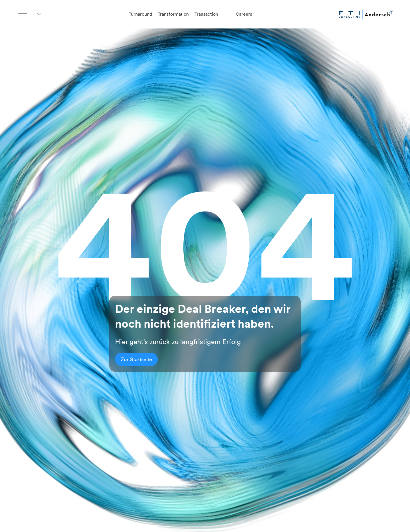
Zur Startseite (136, 359)
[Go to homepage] (366, 14)
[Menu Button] (23, 14)
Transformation (173, 14)
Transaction (206, 14)
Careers (244, 14)
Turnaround (140, 14)
